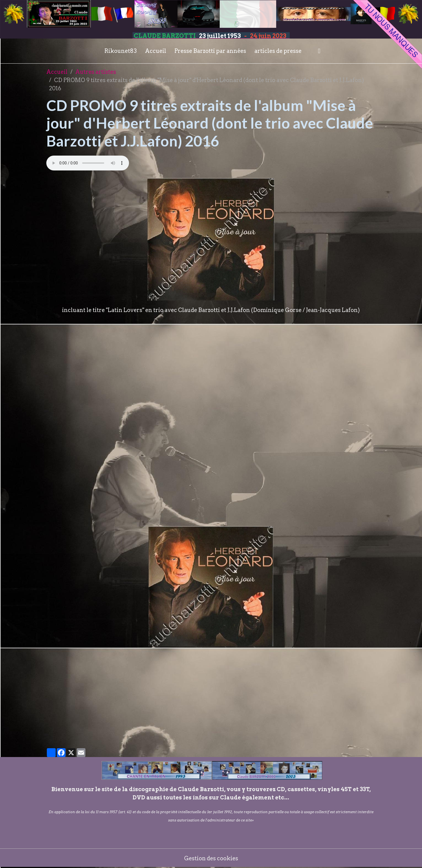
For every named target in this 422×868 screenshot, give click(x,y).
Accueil (156, 51)
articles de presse (278, 51)
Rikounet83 (121, 51)
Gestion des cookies (211, 858)
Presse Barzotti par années (210, 51)
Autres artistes (96, 72)
